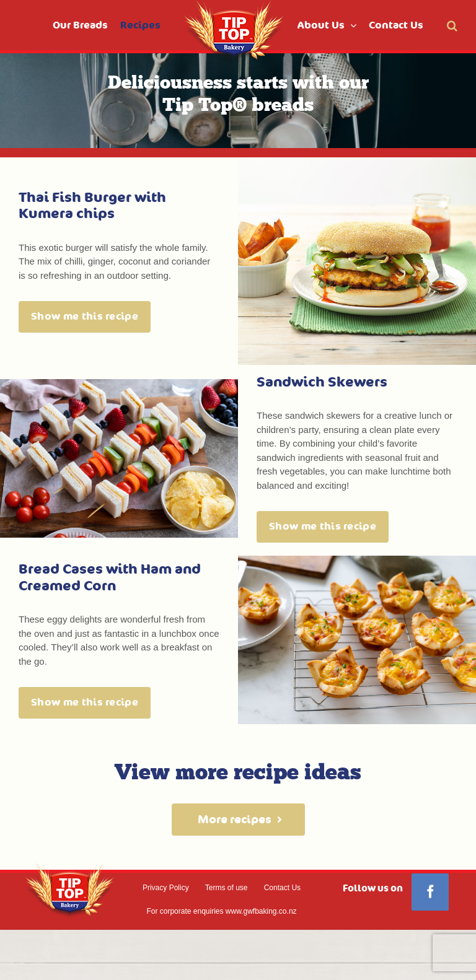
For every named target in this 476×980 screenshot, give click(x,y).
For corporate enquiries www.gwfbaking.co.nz (221, 911)
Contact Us (282, 888)
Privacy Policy (166, 888)
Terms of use (227, 888)
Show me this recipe (85, 317)
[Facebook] (430, 892)
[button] (452, 25)
